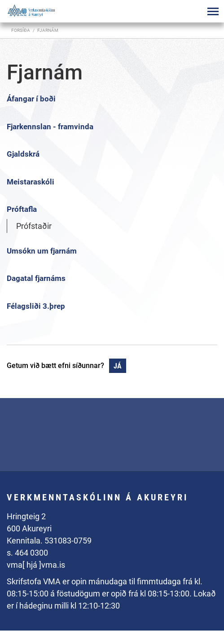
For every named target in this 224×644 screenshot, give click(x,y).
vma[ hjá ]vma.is (36, 565)
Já (118, 366)
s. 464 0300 (27, 553)
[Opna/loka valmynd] (213, 11)
